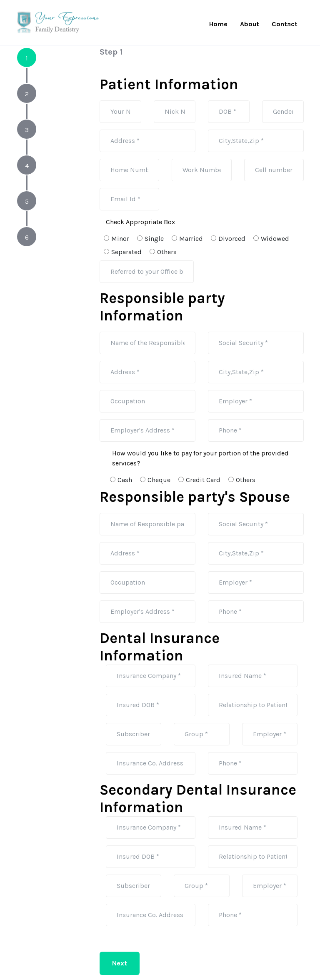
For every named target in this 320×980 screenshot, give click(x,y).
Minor (117, 239)
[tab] (27, 57)
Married (188, 239)
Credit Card (200, 480)
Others (164, 252)
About (250, 24)
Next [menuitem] (120, 963)
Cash (122, 480)
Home (218, 24)
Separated (124, 252)
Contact (285, 24)
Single (151, 239)
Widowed (272, 239)
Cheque (156, 480)
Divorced (229, 239)
